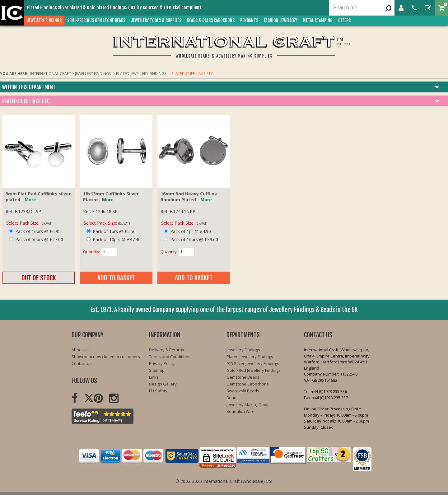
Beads (233, 398)
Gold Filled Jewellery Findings (254, 370)
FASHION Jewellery (282, 20)
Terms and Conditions (170, 357)
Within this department (29, 87)
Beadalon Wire (240, 411)
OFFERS (346, 20)
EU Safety (158, 391)
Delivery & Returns (167, 350)
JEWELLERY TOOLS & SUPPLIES (158, 20)
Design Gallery (163, 384)
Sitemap (157, 370)
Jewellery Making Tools (248, 404)
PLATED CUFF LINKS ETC (26, 101)
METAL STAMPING (319, 20)
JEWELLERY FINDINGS (46, 20)
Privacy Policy (162, 363)
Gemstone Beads (243, 377)
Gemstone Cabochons (248, 384)
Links (154, 377)
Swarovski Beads (243, 391)
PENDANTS (251, 20)
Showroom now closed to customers (106, 357)
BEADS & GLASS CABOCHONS (212, 20)
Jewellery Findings (243, 350)
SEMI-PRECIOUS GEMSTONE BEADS (98, 20)
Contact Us (82, 363)
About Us (80, 350)
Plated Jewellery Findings (250, 357)
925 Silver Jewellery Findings (253, 363)
